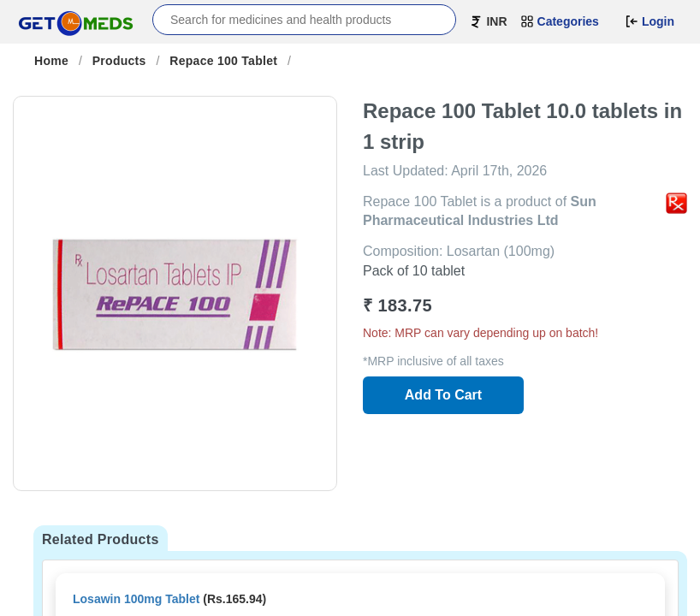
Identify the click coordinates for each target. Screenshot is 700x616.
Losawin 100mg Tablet (136, 599)
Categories (560, 21)
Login (650, 21)
